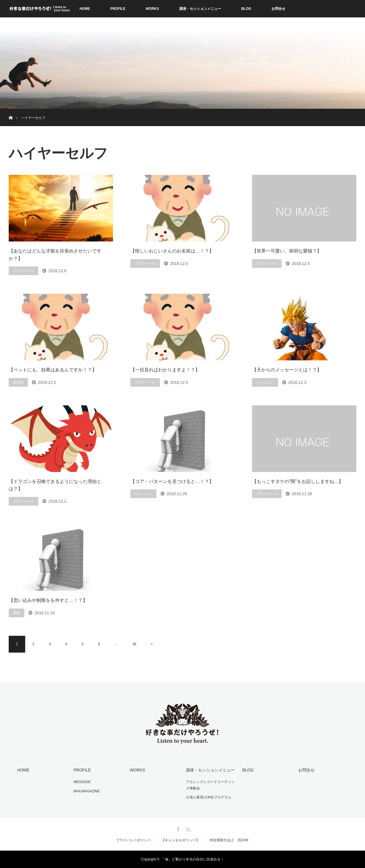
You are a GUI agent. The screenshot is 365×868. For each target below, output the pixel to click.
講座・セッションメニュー (200, 9)
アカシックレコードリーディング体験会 (210, 785)
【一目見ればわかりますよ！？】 (165, 370)
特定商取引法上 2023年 (229, 840)
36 (134, 644)
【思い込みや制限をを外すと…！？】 (48, 600)
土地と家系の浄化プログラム (209, 797)
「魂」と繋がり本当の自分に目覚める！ (193, 859)
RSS (187, 828)
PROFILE (118, 9)
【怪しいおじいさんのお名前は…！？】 (172, 251)
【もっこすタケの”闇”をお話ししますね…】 (298, 481)
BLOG (246, 9)
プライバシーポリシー (134, 840)
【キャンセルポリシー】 (180, 840)
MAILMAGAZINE (87, 791)
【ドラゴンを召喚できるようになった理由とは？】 (55, 485)
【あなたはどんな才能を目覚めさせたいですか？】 (55, 255)
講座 (17, 613)
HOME (85, 9)
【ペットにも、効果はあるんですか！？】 (53, 370)
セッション (265, 382)
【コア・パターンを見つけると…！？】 (172, 481)
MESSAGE (82, 782)
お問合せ (278, 9)
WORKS (152, 9)
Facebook (178, 828)
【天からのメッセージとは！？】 (287, 370)
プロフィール (23, 271)
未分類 (18, 382)
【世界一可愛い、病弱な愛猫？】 (287, 251)
